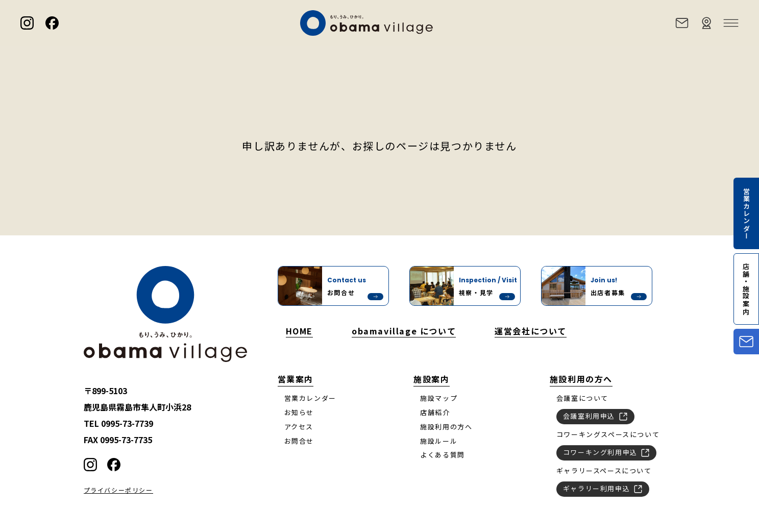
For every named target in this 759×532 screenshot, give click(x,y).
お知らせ (299, 412)
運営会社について (531, 331)
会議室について (582, 398)
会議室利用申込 (595, 416)
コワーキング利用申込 (607, 452)
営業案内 (296, 379)
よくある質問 (443, 455)
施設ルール (439, 441)
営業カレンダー (310, 398)
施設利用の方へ (446, 427)
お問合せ (299, 441)
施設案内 (431, 379)
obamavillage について (404, 331)
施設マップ (439, 398)
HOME (299, 331)
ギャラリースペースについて (604, 470)
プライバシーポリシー (118, 490)
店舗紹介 (435, 412)
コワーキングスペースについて (608, 434)
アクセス (299, 427)
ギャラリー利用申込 (603, 488)
